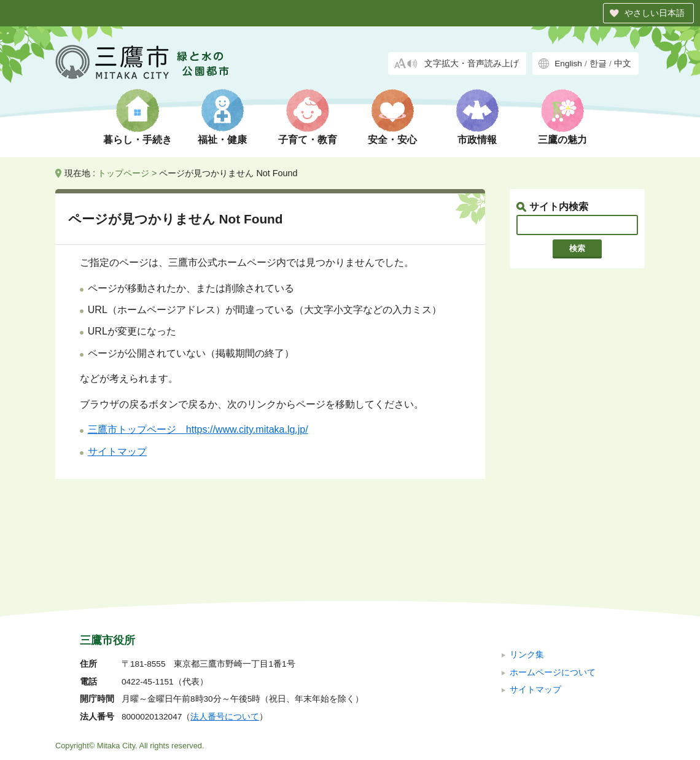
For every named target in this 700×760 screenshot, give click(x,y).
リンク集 (527, 572)
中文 (623, 64)
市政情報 (477, 140)
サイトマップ (117, 452)
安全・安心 (392, 140)
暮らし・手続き (138, 140)
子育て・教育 (308, 140)
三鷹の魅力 (562, 140)
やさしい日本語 (655, 13)
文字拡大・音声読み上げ (472, 64)
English (568, 64)
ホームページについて (553, 590)
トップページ (123, 173)
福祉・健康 (222, 140)
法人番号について (225, 634)
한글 (598, 64)
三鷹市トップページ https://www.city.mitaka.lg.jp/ (198, 429)
